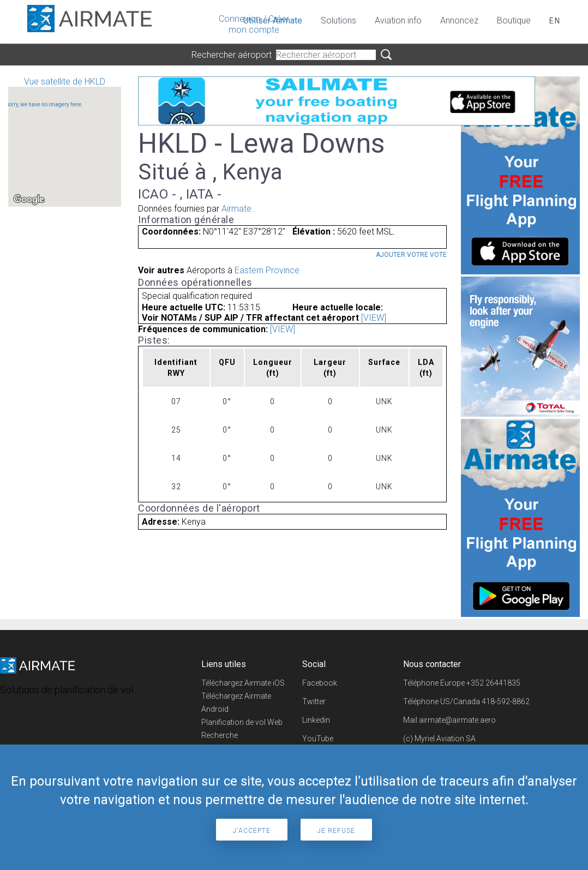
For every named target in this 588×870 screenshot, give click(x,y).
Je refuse (336, 831)
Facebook (320, 683)
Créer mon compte (259, 24)
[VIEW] (374, 318)
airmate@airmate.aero (457, 720)
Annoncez (459, 20)
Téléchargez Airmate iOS (243, 683)
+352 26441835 (493, 683)
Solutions (338, 20)
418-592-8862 (506, 701)
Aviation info (398, 20)
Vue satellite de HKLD (65, 142)
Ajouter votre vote (411, 255)
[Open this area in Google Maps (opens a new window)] (29, 200)
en (555, 21)
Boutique (514, 20)
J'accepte (252, 831)
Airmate (236, 209)
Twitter (314, 701)
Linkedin (316, 720)
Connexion (240, 19)
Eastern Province (267, 270)
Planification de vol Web (242, 722)
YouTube (318, 739)
